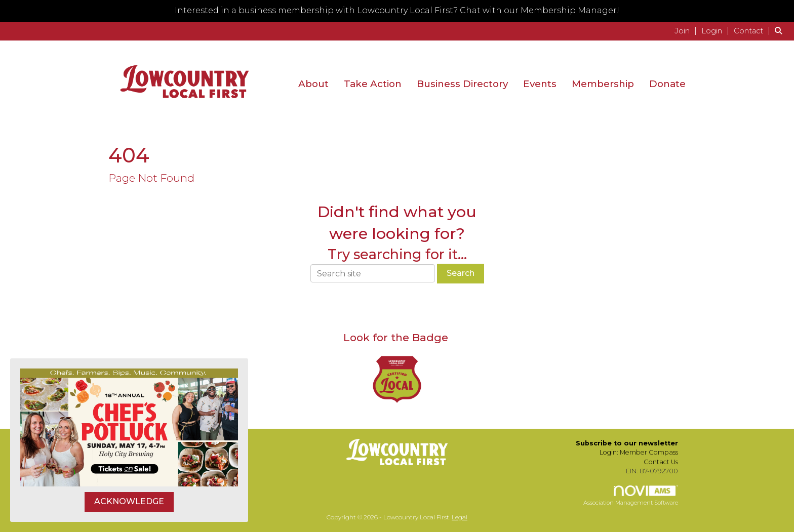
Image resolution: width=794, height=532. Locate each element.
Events (540, 84)
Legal (460, 517)
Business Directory (462, 84)
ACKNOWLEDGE (129, 501)
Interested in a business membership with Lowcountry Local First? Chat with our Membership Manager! (397, 10)
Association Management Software (631, 496)
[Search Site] (781, 31)
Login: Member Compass (639, 452)
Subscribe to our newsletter (627, 443)
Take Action (373, 84)
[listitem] (687, 31)
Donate (667, 84)
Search (461, 273)
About (313, 84)
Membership (603, 84)
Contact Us (661, 462)
